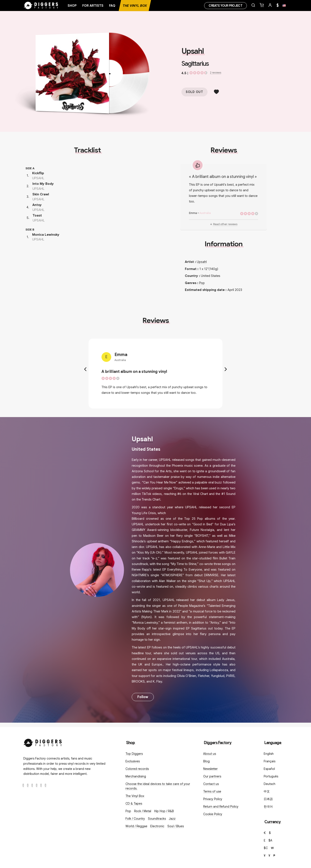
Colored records (137, 769)
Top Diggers (134, 754)
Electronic (157, 826)
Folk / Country (135, 819)
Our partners (212, 776)
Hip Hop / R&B (164, 811)
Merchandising (136, 776)
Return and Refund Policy (221, 807)
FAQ (112, 6)
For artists (93, 6)
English (269, 754)
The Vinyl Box (135, 6)
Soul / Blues (176, 826)
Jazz (172, 819)
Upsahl (193, 51)
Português (271, 776)
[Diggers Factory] (43, 742)
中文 (267, 791)
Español (269, 769)
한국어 (268, 807)
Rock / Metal (143, 811)
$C (266, 848)
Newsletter (210, 769)
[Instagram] (32, 785)
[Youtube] (37, 785)
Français (270, 761)
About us (210, 754)
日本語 (268, 799)
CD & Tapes (134, 804)
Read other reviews (224, 224)
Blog (206, 761)
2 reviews (216, 73)
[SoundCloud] (41, 785)
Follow (143, 697)
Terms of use (212, 791)
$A (270, 840)
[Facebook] (23, 785)
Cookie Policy (213, 814)
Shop (72, 6)
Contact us (211, 784)
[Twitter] (28, 785)
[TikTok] (46, 785)
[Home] (41, 6)
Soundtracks (157, 819)
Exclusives (133, 761)
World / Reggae (136, 826)
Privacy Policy (213, 799)
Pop (202, 283)
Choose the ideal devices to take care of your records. (158, 786)
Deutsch (270, 784)
